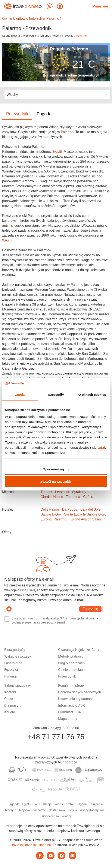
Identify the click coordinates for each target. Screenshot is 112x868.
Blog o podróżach (71, 663)
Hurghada (13, 804)
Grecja (47, 804)
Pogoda (44, 114)
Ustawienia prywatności (76, 699)
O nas (9, 699)
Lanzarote (39, 810)
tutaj (101, 447)
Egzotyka (11, 670)
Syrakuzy (79, 492)
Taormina (73, 497)
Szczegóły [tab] (56, 395)
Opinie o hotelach (71, 670)
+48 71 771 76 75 (56, 737)
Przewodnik (30, 36)
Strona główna (11, 36)
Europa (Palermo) (54, 519)
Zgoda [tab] (20, 395)
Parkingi (10, 676)
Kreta (69, 804)
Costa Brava (57, 810)
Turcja (36, 804)
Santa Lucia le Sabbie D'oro (85, 514)
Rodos (59, 804)
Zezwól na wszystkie (56, 482)
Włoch (7, 240)
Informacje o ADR (71, 705)
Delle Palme (50, 509)
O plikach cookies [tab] (92, 395)
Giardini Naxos (52, 497)
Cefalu (88, 497)
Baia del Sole (90, 509)
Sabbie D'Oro (51, 514)
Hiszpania (96, 804)
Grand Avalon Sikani (86, 519)
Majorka (24, 810)
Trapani (46, 492)
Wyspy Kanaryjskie (92, 810)
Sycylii (57, 152)
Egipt (26, 804)
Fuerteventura (50, 816)
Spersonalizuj (56, 469)
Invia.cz (18, 845)
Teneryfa (10, 810)
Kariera (10, 712)
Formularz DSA (69, 712)
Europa (45, 36)
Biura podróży (15, 650)
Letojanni (62, 492)
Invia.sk (31, 845)
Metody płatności (71, 656)
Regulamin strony (71, 686)
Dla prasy (11, 705)
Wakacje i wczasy (18, 656)
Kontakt (10, 692)
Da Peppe (70, 509)
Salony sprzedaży (18, 686)
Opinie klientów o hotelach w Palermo (32, 19)
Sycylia (69, 36)
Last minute (13, 663)
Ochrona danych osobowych (80, 692)
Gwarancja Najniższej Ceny (79, 650)
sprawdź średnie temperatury (74, 75)
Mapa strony (68, 719)
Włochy (57, 36)
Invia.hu (45, 845)
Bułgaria (81, 804)
